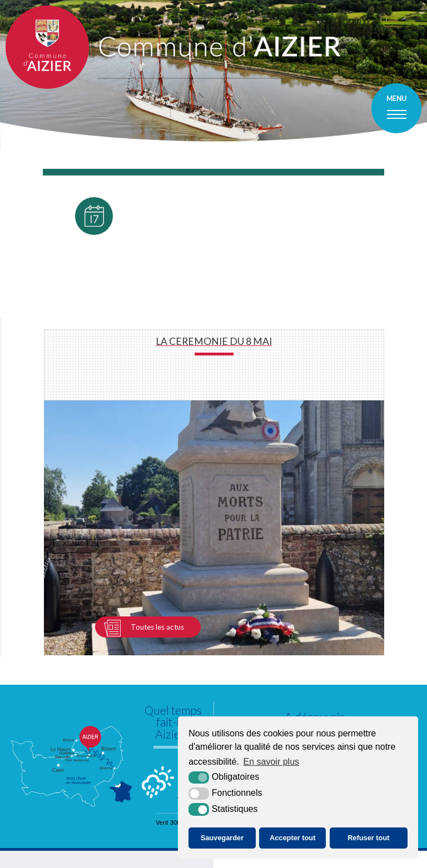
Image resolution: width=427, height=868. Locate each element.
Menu (396, 99)
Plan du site (143, 859)
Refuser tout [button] (368, 838)
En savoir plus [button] (272, 762)
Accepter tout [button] (292, 838)
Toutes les (94, 294)
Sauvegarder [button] (222, 838)
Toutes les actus (157, 479)
